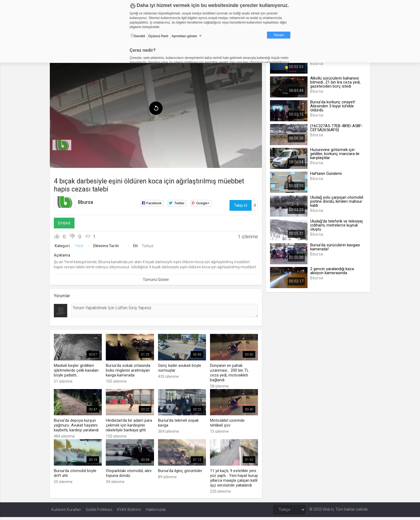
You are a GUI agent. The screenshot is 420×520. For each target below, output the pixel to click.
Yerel (80, 245)
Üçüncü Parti (158, 36)
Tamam (279, 35)
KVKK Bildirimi (129, 513)
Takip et (240, 204)
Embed (66, 222)
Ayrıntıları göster (184, 36)
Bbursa (87, 201)
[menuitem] (63, 144)
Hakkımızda (156, 513)
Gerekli (138, 36)
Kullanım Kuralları (66, 513)
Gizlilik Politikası (99, 513)
